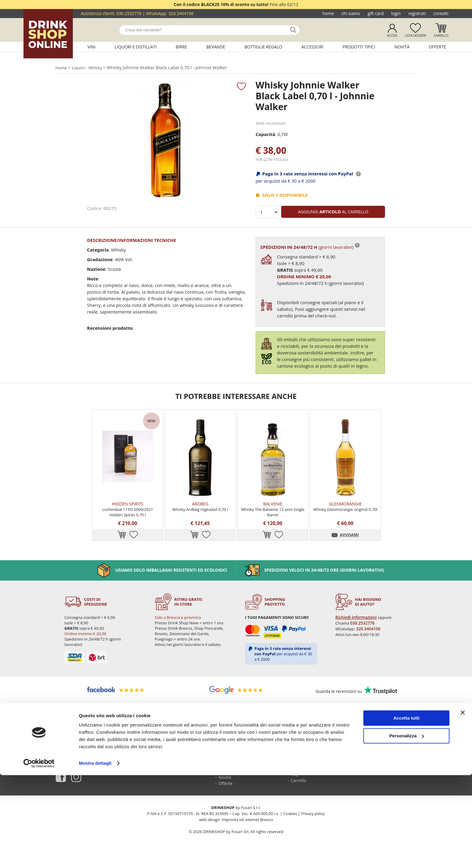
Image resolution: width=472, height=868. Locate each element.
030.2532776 (129, 13)
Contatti (441, 13)
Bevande (216, 47)
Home (328, 13)
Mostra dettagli (95, 856)
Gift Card (376, 13)
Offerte (437, 47)
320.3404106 (181, 13)
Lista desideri (416, 36)
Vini (91, 47)
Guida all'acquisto (308, 760)
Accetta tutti (407, 811)
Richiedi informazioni (356, 629)
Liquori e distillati (136, 47)
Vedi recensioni (271, 124)
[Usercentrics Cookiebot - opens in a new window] (39, 856)
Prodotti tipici (359, 47)
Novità (402, 47)
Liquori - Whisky (90, 68)
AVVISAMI (349, 547)
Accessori (312, 47)
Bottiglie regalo (263, 47)
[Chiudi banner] (463, 805)
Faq (295, 790)
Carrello (441, 36)
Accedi (392, 36)
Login (396, 13)
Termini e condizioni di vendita (311, 781)
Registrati (417, 13)
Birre (182, 47)
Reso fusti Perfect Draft (308, 769)
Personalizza (407, 828)
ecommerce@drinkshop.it (384, 773)
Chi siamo (351, 13)
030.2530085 (396, 760)
